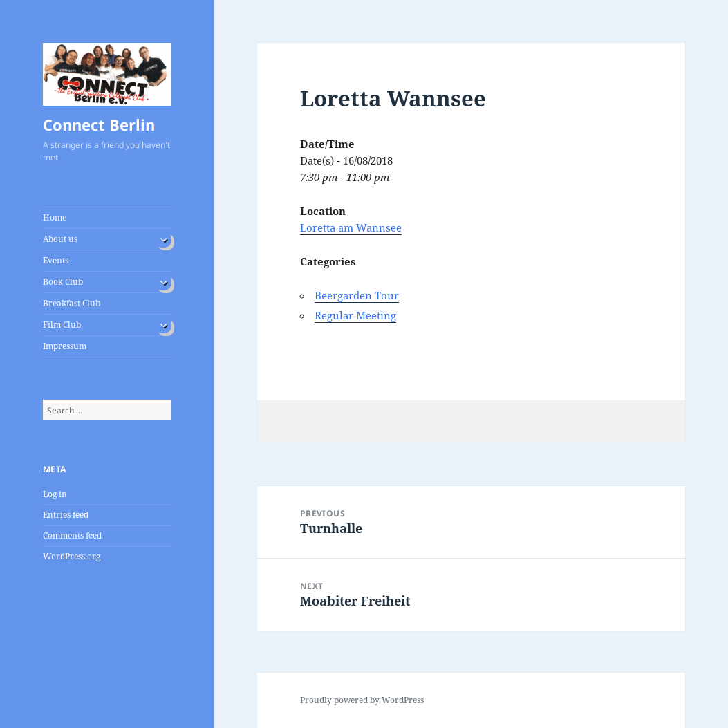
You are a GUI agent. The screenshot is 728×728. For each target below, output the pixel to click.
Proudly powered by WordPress (362, 700)
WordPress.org (72, 556)
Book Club (63, 282)
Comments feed (72, 535)
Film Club (62, 325)
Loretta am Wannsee (351, 227)
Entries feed (66, 515)
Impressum (65, 346)
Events (56, 260)
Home (55, 217)
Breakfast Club (72, 303)
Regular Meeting (355, 315)
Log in (55, 494)
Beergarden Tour (357, 295)
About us (60, 239)
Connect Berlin (99, 124)
